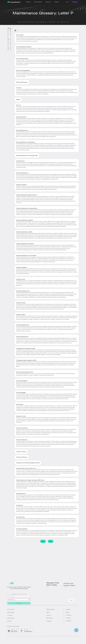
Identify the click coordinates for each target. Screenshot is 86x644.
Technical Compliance (46, 642)
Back (43, 541)
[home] (14, 2)
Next (51, 541)
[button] (29, 2)
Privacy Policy (39, 642)
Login (67, 2)
